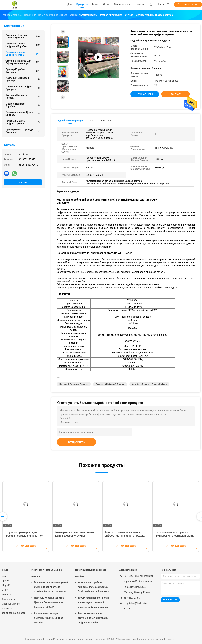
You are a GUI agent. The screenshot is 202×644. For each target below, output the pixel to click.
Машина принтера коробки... (23, 105)
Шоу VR (6, 585)
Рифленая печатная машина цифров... (23, 36)
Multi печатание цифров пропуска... (23, 88)
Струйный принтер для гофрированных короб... (23, 62)
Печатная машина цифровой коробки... (23, 45)
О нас (5, 590)
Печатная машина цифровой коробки (91, 573)
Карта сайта (8, 599)
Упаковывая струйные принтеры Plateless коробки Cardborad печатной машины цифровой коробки (94, 587)
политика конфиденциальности (13, 611)
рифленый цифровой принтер (110, 384)
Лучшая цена (145, 94)
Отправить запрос (188, 4)
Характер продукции (100, 121)
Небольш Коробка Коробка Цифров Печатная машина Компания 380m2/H (49, 602)
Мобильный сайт (11, 604)
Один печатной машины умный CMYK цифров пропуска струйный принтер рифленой (51, 587)
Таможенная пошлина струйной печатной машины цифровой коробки (93, 618)
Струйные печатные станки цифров (149, 384)
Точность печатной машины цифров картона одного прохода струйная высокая (125, 536)
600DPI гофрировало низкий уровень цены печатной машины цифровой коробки (93, 602)
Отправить (76, 442)
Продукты (7, 581)
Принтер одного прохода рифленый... (23, 131)
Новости (6, 594)
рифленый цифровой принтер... (23, 79)
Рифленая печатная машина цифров (47, 573)
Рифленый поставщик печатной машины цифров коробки (49, 618)
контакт (23, 182)
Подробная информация (70, 121)
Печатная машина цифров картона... (23, 54)
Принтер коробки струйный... (23, 71)
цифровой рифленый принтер (74, 384)
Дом (4, 576)
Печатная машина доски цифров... (23, 114)
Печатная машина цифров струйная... (23, 122)
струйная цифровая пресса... (23, 96)
